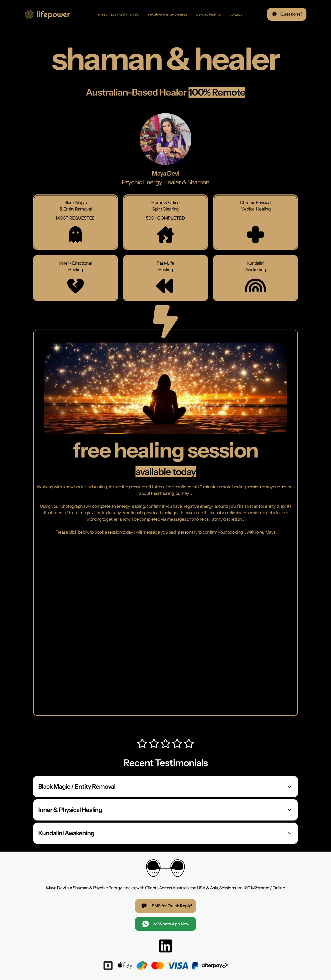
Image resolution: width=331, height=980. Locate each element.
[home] (49, 14)
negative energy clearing (168, 14)
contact (236, 14)
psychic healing (208, 14)
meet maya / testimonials (118, 14)
